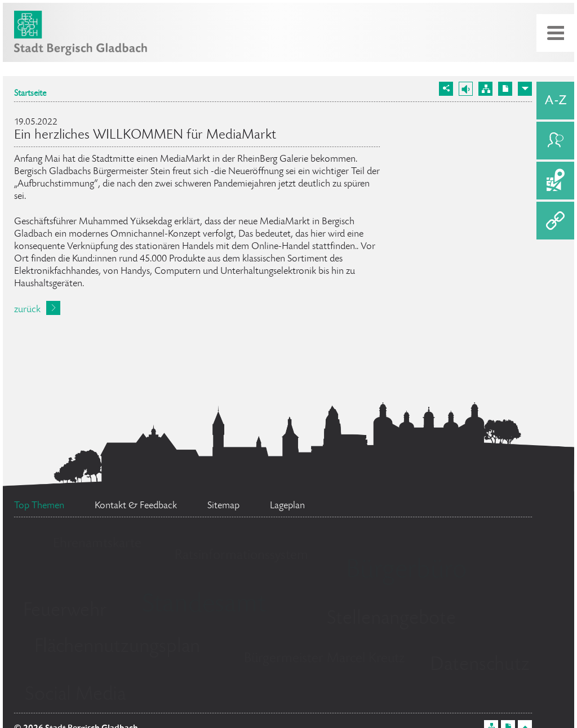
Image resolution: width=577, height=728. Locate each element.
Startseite (30, 94)
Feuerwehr (65, 611)
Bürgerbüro (406, 571)
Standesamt (204, 606)
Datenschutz (480, 665)
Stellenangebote (391, 619)
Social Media (75, 695)
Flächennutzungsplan (117, 647)
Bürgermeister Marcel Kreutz (324, 659)
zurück (27, 310)
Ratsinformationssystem (241, 556)
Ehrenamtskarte (97, 544)
